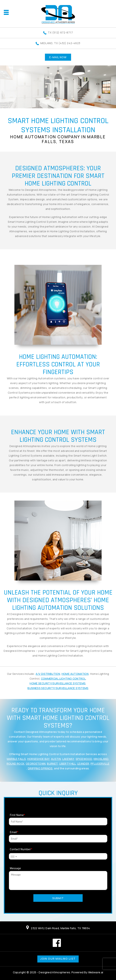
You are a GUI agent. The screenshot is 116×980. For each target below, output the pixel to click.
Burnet (52, 764)
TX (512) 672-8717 (60, 32)
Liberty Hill (68, 764)
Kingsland (101, 759)
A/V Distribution (48, 674)
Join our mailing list (58, 959)
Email (14, 832)
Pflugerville (100, 764)
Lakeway (68, 759)
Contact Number (21, 850)
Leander (83, 764)
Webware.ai (96, 972)
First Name (18, 815)
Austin (56, 759)
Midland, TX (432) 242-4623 (60, 43)
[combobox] (13, 857)
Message (15, 869)
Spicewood (84, 759)
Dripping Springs (40, 768)
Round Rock (16, 764)
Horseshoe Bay (38, 759)
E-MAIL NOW (58, 57)
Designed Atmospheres (54, 972)
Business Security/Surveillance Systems (58, 688)
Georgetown (36, 764)
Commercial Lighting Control (63, 679)
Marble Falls (16, 759)
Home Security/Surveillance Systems (58, 683)
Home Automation (75, 674)
